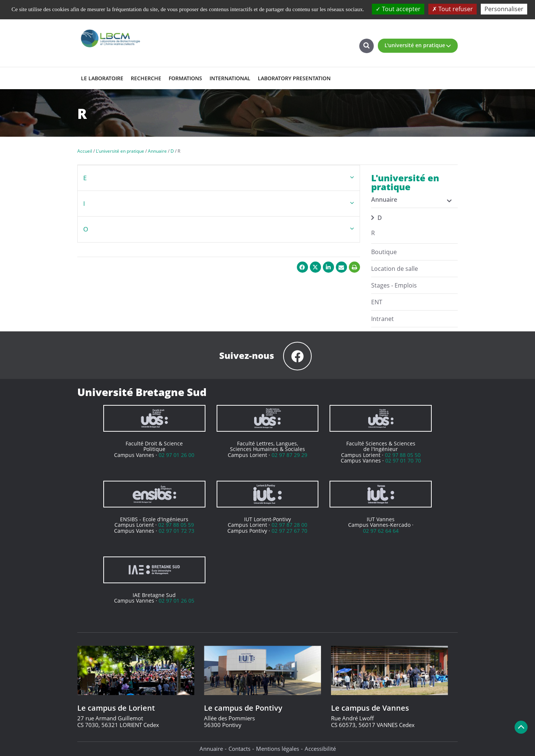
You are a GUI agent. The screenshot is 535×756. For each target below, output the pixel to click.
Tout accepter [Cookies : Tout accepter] (398, 9)
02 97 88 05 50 (403, 455)
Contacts (239, 749)
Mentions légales (278, 749)
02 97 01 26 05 (176, 601)
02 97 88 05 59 (176, 525)
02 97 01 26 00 (176, 455)
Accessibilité (320, 749)
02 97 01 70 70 (403, 460)
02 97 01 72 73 (176, 531)
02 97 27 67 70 (289, 531)
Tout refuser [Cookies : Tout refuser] (453, 9)
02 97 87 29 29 (289, 455)
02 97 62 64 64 (381, 531)
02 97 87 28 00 (289, 525)
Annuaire (211, 749)
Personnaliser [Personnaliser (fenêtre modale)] (504, 9)
